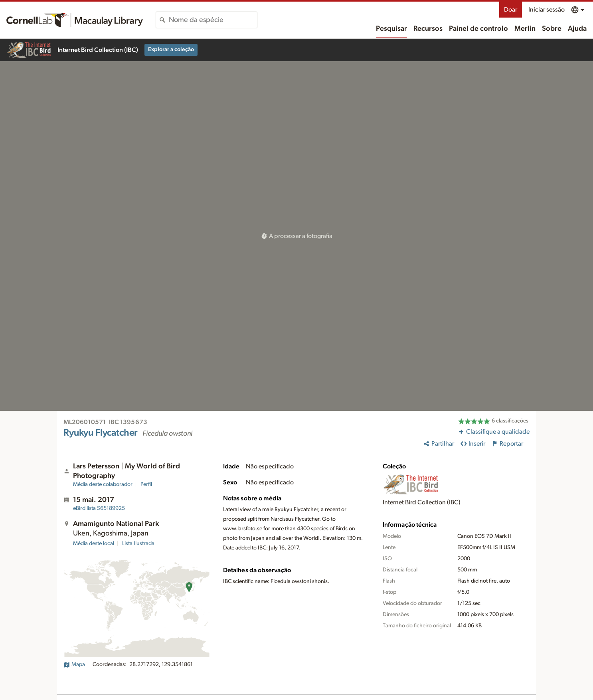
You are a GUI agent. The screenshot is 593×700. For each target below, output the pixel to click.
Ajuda (577, 29)
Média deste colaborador (103, 484)
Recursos (428, 29)
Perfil (146, 484)
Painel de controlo (478, 29)
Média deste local (94, 543)
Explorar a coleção (171, 50)
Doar (511, 10)
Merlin (525, 29)
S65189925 (99, 508)
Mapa (74, 664)
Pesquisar (391, 29)
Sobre (552, 29)
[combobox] (213, 20)
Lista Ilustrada (138, 543)
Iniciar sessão (547, 10)
